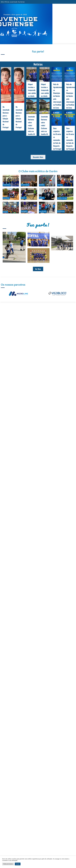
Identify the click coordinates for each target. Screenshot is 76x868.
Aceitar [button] (18, 864)
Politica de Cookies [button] (8, 864)
